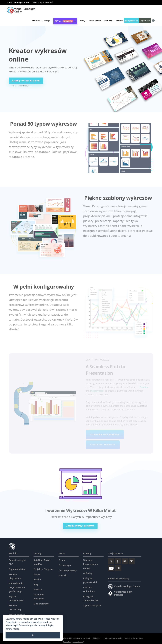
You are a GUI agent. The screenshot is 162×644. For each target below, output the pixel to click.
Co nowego (65, 565)
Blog (36, 584)
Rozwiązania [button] (96, 21)
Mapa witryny (41, 604)
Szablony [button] (109, 21)
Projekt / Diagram (43, 569)
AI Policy (88, 573)
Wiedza (38, 589)
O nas (62, 560)
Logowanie (145, 21)
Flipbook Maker (17, 569)
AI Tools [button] (65, 21)
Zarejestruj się (132, 21)
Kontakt (63, 575)
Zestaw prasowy (68, 570)
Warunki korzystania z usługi (91, 564)
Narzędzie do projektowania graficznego (17, 587)
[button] (48, 21)
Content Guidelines (134, 638)
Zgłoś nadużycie (92, 605)
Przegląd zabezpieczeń (74, 642)
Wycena (120, 21)
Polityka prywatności (113, 638)
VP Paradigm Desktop (43, 2)
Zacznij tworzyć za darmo (26, 81)
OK (33, 635)
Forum (37, 574)
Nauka (37, 579)
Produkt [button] (37, 21)
